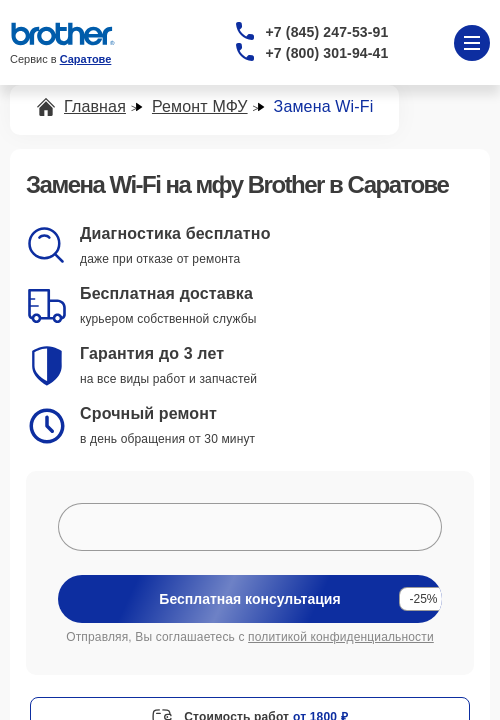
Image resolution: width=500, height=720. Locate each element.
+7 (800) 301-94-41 (327, 53)
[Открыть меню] (472, 43)
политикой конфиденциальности (341, 637)
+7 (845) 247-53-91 (327, 32)
